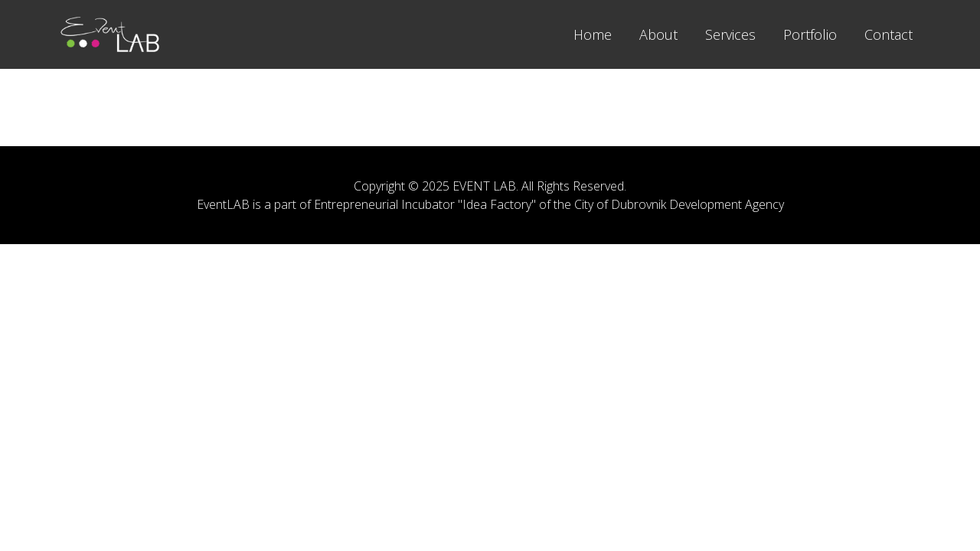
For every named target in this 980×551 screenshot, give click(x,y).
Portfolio (810, 34)
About (658, 34)
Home (593, 34)
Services (730, 34)
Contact (889, 34)
